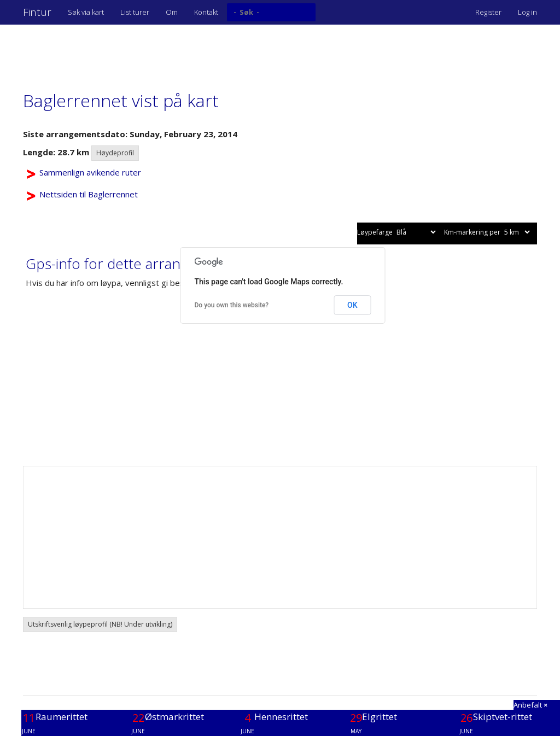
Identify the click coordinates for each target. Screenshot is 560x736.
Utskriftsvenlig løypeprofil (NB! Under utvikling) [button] (100, 624)
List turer (135, 12)
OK (352, 305)
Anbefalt (530, 705)
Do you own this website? (232, 305)
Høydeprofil (115, 153)
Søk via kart (86, 12)
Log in (527, 12)
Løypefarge (397, 232)
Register (488, 12)
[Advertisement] (222, 52)
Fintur (37, 12)
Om (172, 12)
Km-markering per (488, 232)
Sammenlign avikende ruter (90, 172)
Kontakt (206, 12)
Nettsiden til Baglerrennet (89, 194)
